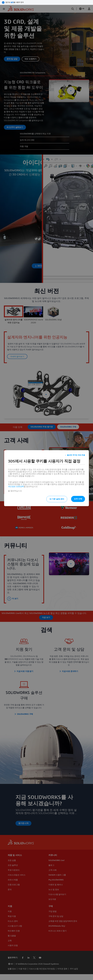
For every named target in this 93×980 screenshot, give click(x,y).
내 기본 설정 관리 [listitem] (57, 499)
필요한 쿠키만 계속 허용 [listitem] (76, 455)
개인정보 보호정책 (16, 487)
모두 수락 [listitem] (78, 499)
